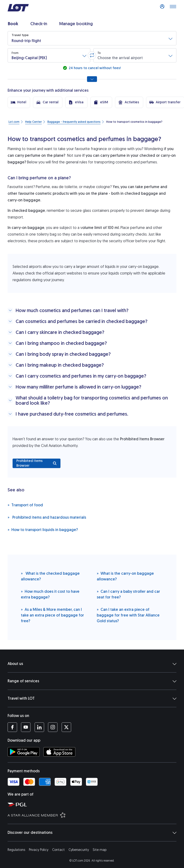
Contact (58, 850)
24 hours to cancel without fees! (94, 68)
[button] (92, 38)
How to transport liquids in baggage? (43, 529)
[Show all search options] (92, 79)
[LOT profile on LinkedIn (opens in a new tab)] (39, 727)
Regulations (16, 850)
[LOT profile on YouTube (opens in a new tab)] (26, 727)
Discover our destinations (92, 833)
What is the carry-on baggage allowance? (125, 576)
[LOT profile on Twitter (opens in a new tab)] (66, 727)
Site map (100, 850)
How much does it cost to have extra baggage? (50, 594)
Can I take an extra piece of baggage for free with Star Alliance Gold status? (128, 615)
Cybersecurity (79, 850)
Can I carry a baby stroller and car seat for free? (128, 594)
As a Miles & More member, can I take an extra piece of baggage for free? (52, 615)
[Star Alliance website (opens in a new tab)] (94, 815)
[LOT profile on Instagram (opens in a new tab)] (53, 727)
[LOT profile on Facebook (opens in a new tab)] (12, 727)
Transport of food (25, 505)
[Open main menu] (173, 8)
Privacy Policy (39, 850)
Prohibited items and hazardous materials (47, 517)
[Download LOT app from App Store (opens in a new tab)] (59, 752)
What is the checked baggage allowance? (50, 576)
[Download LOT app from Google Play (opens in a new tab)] (24, 752)
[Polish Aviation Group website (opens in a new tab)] (94, 804)
